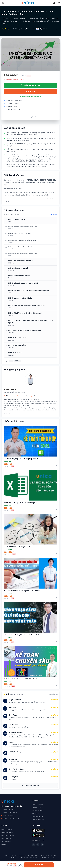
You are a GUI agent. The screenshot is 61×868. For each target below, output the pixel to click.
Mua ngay (30, 92)
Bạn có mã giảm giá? (30, 117)
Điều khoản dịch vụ (38, 816)
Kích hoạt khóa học (38, 810)
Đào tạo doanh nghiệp (8, 835)
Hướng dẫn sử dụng (38, 808)
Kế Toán (18, 361)
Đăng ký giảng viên (7, 830)
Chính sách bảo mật (38, 819)
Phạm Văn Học (44, 29)
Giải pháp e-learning (7, 832)
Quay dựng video (6, 841)
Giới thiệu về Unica (37, 805)
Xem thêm (7, 201)
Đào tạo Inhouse (6, 838)
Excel (11, 361)
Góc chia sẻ (35, 813)
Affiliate (4, 844)
